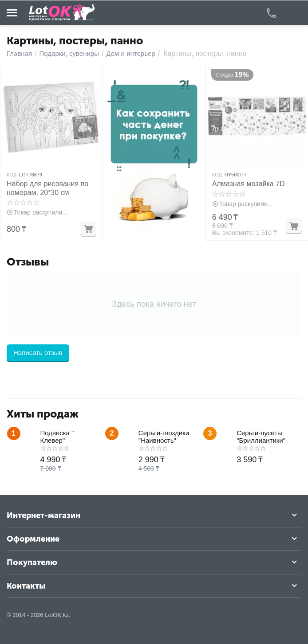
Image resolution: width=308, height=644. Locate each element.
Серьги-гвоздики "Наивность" (164, 437)
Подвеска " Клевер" (57, 437)
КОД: (12, 175)
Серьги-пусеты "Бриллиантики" (261, 437)
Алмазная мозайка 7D (249, 184)
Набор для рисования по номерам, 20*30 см (47, 188)
